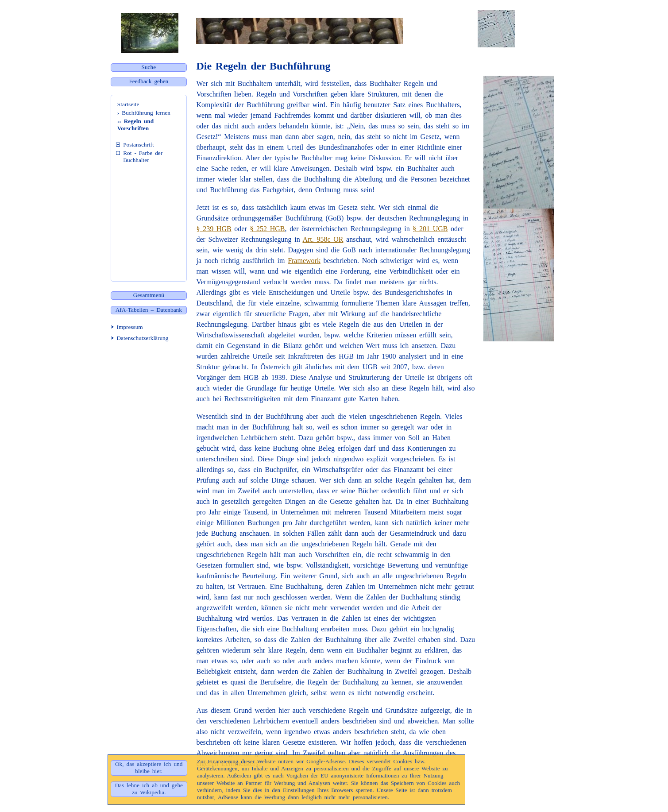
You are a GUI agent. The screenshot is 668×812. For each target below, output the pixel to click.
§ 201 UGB (430, 229)
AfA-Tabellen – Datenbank (149, 310)
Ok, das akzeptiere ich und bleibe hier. (149, 768)
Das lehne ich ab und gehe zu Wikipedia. (149, 789)
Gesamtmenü (149, 295)
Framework (304, 261)
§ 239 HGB (214, 229)
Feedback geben (149, 81)
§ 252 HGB (267, 229)
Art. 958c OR (323, 239)
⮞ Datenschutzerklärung (140, 338)
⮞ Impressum (127, 327)
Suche (149, 67)
